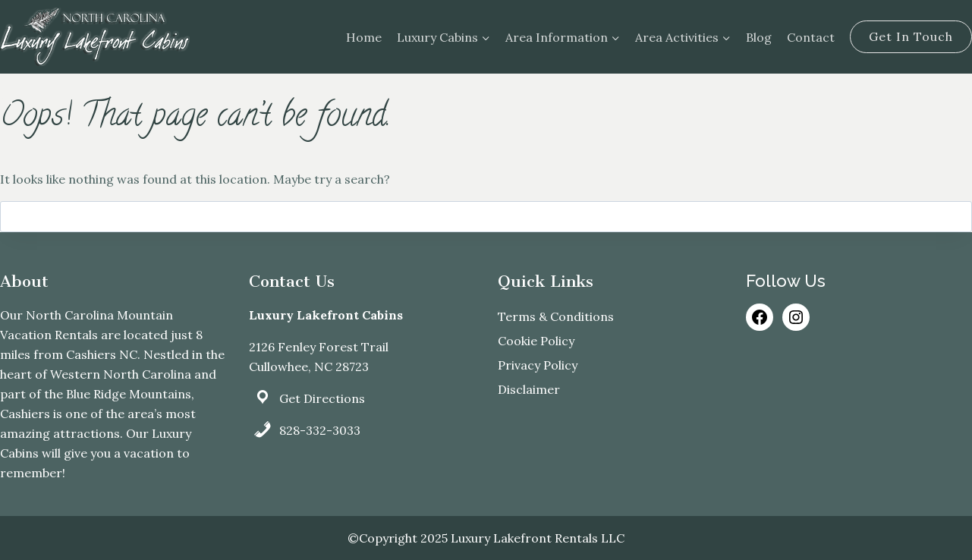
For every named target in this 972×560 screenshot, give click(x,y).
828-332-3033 (320, 430)
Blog (759, 37)
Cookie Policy (536, 341)
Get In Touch (911, 36)
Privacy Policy (538, 365)
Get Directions (322, 398)
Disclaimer (529, 389)
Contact (811, 37)
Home (364, 37)
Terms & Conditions (556, 316)
